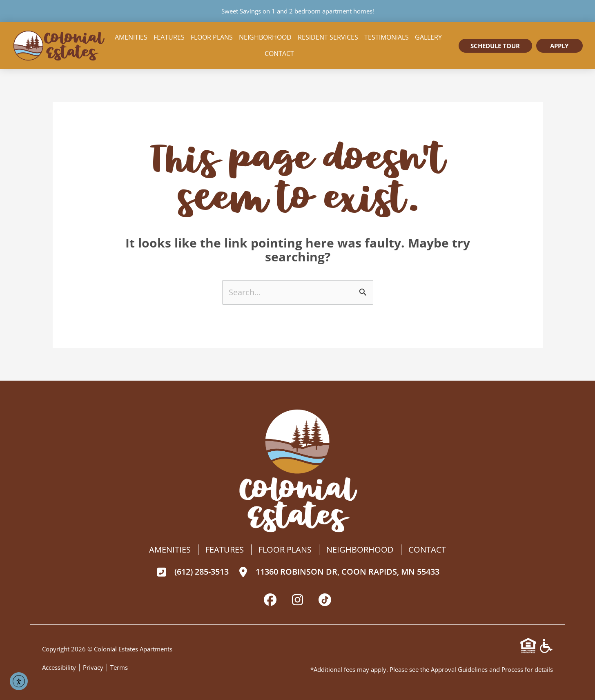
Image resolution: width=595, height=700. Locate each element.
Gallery (428, 37)
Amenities (131, 37)
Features (169, 37)
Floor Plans (212, 37)
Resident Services (328, 37)
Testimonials (387, 37)
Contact (279, 54)
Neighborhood (265, 37)
